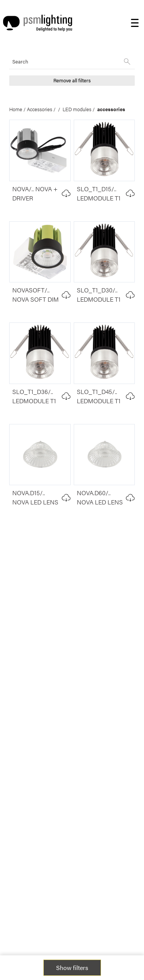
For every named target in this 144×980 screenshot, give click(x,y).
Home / (18, 109)
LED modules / (80, 109)
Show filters (72, 967)
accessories (111, 109)
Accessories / (42, 109)
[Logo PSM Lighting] (38, 23)
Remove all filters (72, 80)
